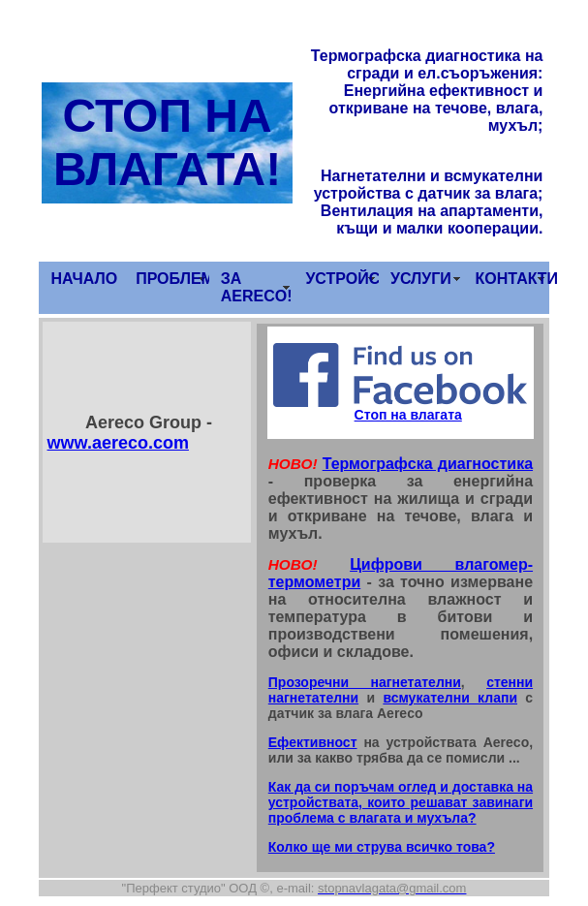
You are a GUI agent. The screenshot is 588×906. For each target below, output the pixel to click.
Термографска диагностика (428, 464)
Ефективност (313, 742)
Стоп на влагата (408, 415)
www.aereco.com (118, 443)
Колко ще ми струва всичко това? (382, 847)
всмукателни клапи (450, 698)
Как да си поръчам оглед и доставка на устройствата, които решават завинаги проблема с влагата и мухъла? (401, 802)
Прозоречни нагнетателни (365, 682)
